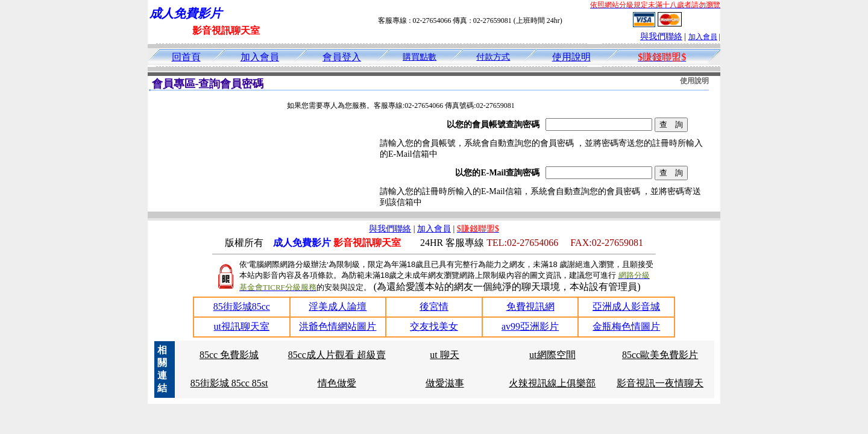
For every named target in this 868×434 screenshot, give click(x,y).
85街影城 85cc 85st (229, 383)
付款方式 (493, 57)
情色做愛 (337, 383)
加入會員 (703, 37)
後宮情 (434, 307)
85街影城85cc (242, 307)
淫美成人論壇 (338, 307)
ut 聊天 (444, 355)
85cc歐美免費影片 (660, 355)
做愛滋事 (445, 383)
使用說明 (571, 57)
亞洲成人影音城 (626, 307)
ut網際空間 (552, 355)
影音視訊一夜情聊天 (660, 383)
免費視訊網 (530, 307)
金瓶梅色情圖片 (626, 326)
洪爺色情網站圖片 (338, 326)
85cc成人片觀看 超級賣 (337, 355)
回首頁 (186, 57)
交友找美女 (434, 326)
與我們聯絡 (661, 36)
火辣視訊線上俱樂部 (552, 383)
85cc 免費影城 (229, 355)
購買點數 (420, 57)
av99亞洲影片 (530, 326)
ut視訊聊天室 (242, 326)
